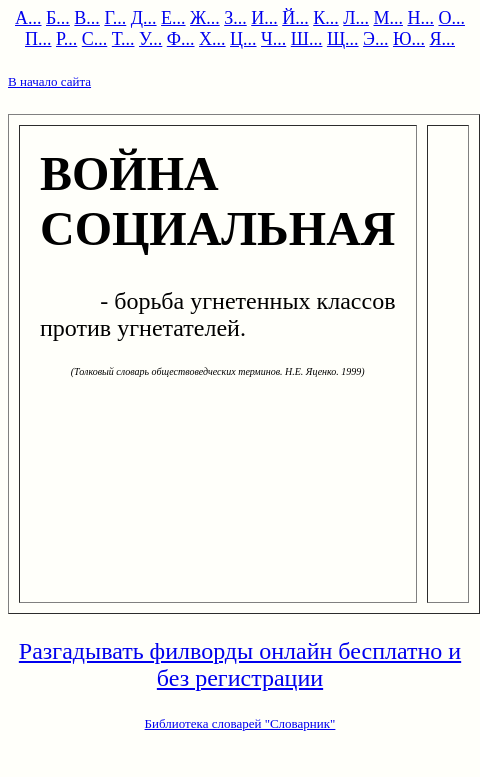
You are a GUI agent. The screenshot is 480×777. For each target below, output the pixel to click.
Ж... (205, 18)
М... (388, 18)
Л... (356, 18)
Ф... (181, 39)
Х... (212, 39)
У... (150, 39)
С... (95, 39)
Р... (66, 39)
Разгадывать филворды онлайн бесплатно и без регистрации (240, 664)
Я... (442, 39)
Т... (123, 39)
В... (87, 18)
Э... (375, 39)
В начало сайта (49, 81)
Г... (115, 18)
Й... (295, 18)
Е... (173, 18)
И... (264, 18)
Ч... (273, 39)
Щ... (343, 39)
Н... (420, 18)
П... (38, 39)
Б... (58, 18)
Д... (144, 18)
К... (326, 18)
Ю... (409, 39)
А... (28, 18)
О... (451, 18)
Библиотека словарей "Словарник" (240, 723)
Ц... (243, 39)
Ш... (307, 39)
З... (235, 18)
